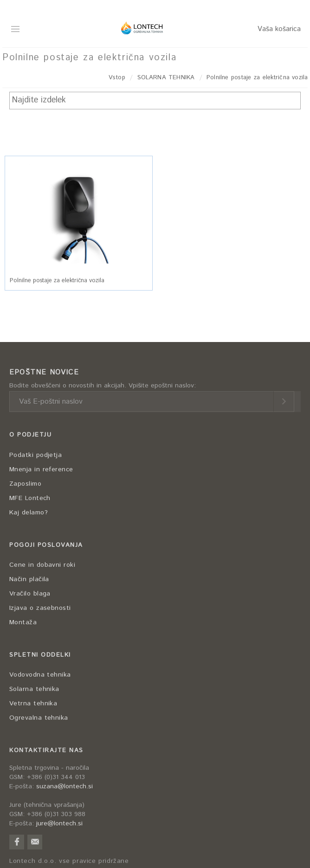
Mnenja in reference (41, 469)
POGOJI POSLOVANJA (46, 545)
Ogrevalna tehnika (39, 718)
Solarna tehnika (34, 689)
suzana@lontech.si (65, 786)
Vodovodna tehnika (40, 675)
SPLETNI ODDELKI (40, 655)
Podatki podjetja (36, 455)
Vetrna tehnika (33, 703)
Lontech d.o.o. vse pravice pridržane (69, 861)
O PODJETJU (30, 435)
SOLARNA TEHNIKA (166, 78)
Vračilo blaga (30, 594)
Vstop (117, 78)
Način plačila (29, 579)
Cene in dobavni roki (42, 565)
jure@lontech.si (59, 824)
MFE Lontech (30, 498)
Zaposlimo (25, 484)
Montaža (23, 622)
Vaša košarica (279, 29)
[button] (79, 212)
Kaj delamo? (29, 513)
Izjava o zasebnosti (40, 608)
